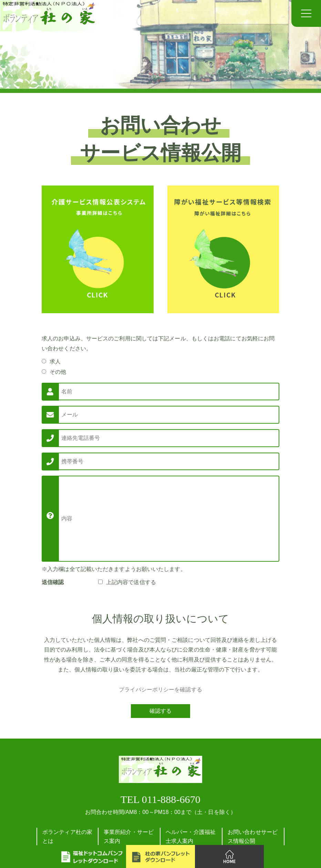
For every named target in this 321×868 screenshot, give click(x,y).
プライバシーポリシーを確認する (160, 690)
